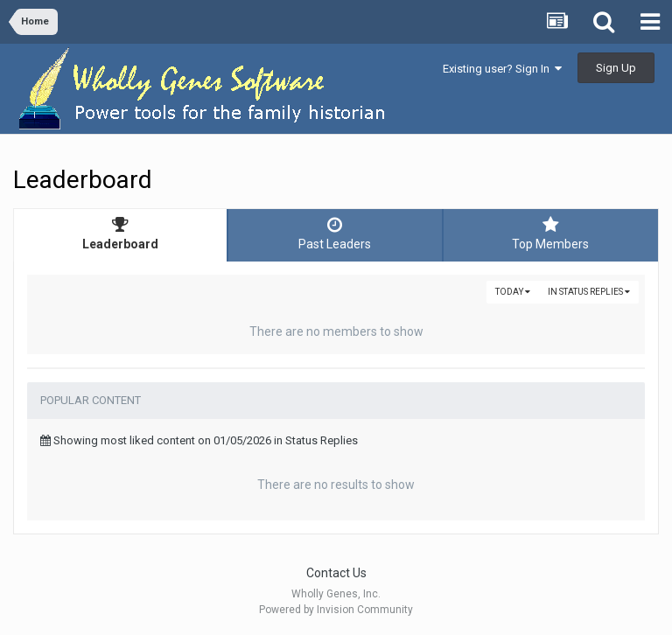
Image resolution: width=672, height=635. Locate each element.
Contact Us (336, 573)
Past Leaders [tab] (335, 234)
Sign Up (616, 68)
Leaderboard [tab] (120, 234)
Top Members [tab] (551, 234)
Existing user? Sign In (502, 69)
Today (513, 292)
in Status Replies (589, 292)
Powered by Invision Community (336, 610)
